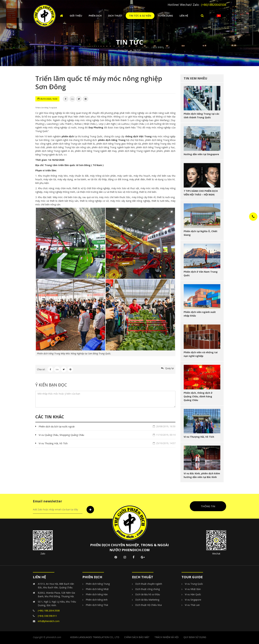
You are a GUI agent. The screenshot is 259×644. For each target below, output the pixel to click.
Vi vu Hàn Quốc (193, 594)
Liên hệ (184, 16)
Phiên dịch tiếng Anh (97, 600)
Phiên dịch (95, 16)
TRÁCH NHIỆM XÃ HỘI (166, 637)
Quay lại (169, 368)
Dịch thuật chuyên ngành (149, 584)
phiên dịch (68, 136)
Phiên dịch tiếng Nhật (97, 589)
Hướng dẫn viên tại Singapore (201, 154)
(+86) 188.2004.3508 (49, 611)
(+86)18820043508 (214, 5)
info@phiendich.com (49, 621)
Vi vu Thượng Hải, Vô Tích (107, 443)
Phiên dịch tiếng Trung (98, 584)
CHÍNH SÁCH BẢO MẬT (137, 637)
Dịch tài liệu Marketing (147, 600)
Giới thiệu (76, 16)
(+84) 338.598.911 (47, 616)
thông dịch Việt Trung (138, 136)
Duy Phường (96, 127)
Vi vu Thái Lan (192, 605)
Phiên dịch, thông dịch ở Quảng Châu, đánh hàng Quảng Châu (198, 396)
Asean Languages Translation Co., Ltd (95, 637)
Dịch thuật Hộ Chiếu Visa (148, 605)
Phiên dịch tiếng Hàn (97, 594)
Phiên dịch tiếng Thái (97, 605)
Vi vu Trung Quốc (194, 584)
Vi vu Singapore (193, 600)
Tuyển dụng (165, 16)
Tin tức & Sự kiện (140, 16)
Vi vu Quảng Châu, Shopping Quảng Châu (107, 435)
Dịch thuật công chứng (148, 589)
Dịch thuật (115, 16)
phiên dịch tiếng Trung (112, 140)
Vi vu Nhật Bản (193, 589)
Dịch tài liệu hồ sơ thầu (148, 594)
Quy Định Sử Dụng (195, 637)
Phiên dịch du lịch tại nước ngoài (107, 426)
